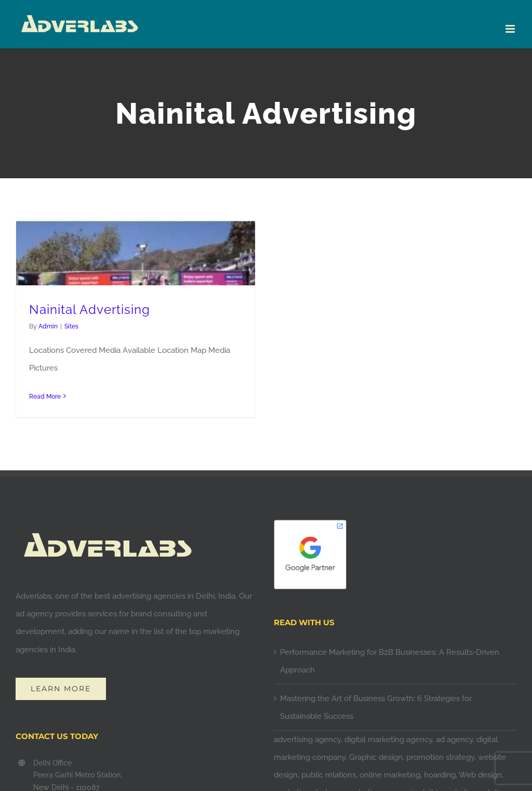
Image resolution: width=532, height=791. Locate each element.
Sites (71, 326)
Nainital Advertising (90, 310)
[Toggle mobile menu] (511, 29)
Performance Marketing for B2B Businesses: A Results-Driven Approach (390, 661)
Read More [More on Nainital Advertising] (45, 397)
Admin (48, 326)
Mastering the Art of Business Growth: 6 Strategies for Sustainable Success (376, 707)
